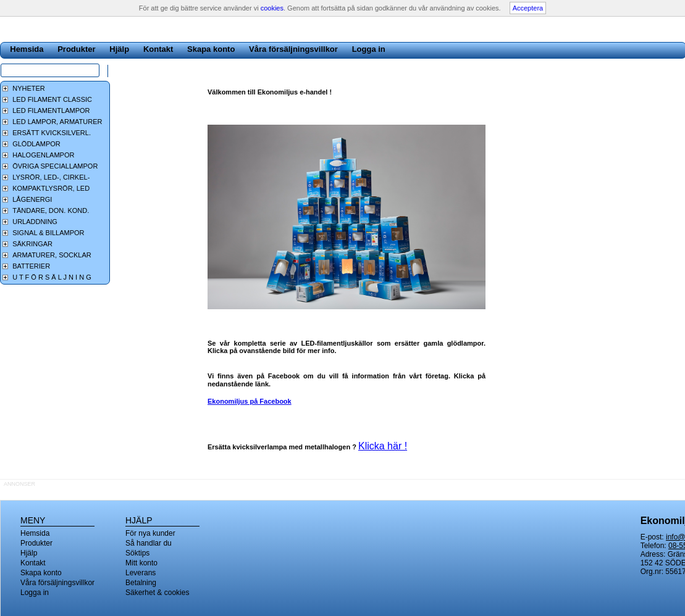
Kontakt (158, 49)
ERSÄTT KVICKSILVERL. (52, 133)
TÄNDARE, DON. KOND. (51, 210)
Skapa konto (211, 49)
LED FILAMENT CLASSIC (52, 99)
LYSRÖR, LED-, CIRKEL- (51, 177)
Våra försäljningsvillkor (293, 49)
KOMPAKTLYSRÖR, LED (51, 188)
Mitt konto (141, 563)
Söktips (137, 553)
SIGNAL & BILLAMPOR (48, 233)
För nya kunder (150, 533)
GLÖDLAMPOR (36, 144)
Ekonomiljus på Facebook (250, 401)
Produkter (76, 49)
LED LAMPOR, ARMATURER (57, 122)
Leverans (141, 573)
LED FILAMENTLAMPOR (51, 110)
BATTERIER (31, 266)
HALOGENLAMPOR (43, 155)
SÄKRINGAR (32, 244)
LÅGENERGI (32, 199)
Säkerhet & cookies (157, 593)
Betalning (141, 583)
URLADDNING (35, 222)
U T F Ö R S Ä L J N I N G (52, 277)
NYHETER (29, 88)
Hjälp (119, 49)
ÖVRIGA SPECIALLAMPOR (55, 166)
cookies (272, 8)
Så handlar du (149, 543)
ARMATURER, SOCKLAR (52, 255)
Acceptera (528, 8)
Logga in (369, 49)
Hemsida (27, 49)
